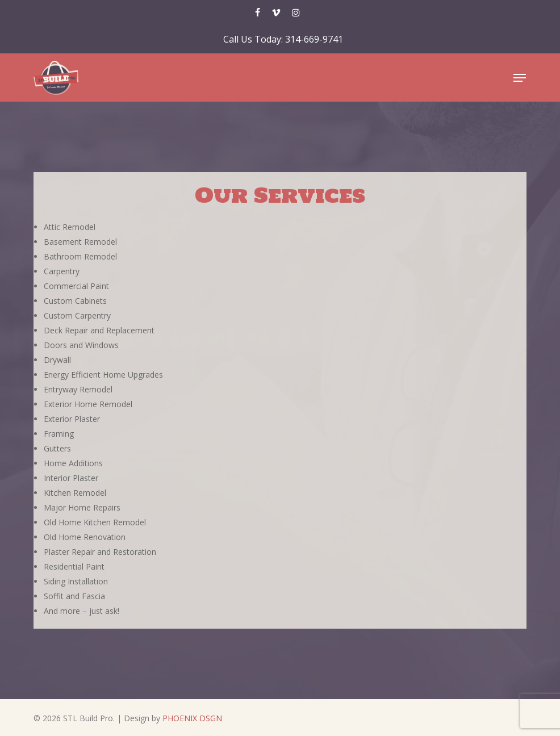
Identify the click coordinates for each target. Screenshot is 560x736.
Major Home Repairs (82, 507)
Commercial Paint (76, 286)
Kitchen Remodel (75, 493)
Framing (59, 434)
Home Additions (73, 463)
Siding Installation (76, 581)
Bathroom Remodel (80, 256)
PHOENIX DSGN (192, 718)
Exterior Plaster (72, 419)
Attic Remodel (70, 227)
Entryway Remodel (78, 389)
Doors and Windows (81, 345)
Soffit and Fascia (74, 596)
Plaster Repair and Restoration (100, 552)
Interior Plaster (71, 478)
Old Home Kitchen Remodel (95, 522)
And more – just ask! (82, 611)
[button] (520, 78)
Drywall (57, 360)
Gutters (57, 448)
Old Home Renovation (85, 537)
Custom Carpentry (77, 315)
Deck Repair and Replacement (99, 330)
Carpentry (62, 271)
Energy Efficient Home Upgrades (103, 375)
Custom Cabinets (75, 301)
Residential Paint (74, 566)
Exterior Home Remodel (88, 404)
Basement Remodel (80, 242)
